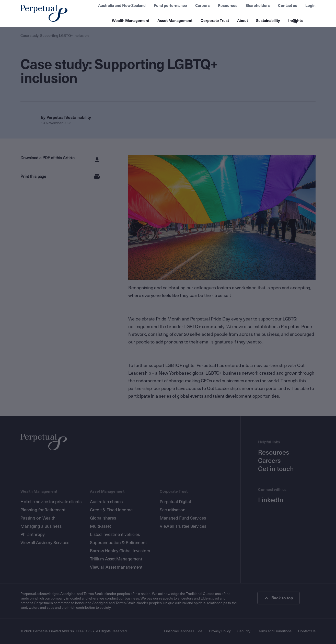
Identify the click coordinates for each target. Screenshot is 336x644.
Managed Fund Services (183, 518)
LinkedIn (271, 500)
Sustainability (268, 21)
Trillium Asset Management (116, 559)
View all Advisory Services (45, 543)
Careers (202, 6)
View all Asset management (116, 567)
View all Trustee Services (183, 526)
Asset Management (175, 21)
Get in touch (276, 469)
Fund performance (170, 6)
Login (310, 6)
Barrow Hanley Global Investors (120, 551)
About (242, 21)
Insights (296, 21)
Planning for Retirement (43, 510)
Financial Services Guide (183, 631)
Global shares (103, 518)
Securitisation (173, 510)
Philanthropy (32, 534)
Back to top (279, 598)
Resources (228, 6)
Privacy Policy (220, 631)
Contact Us (307, 631)
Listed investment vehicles (115, 534)
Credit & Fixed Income (111, 510)
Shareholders (258, 6)
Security (244, 631)
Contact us (288, 6)
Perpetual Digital (175, 502)
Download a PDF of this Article (48, 158)
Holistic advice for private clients (51, 502)
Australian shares (106, 502)
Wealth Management (131, 21)
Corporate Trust (215, 21)
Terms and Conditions (274, 631)
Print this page (33, 176)
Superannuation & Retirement (118, 543)
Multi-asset (100, 526)
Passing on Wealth (38, 518)
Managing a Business (41, 526)
